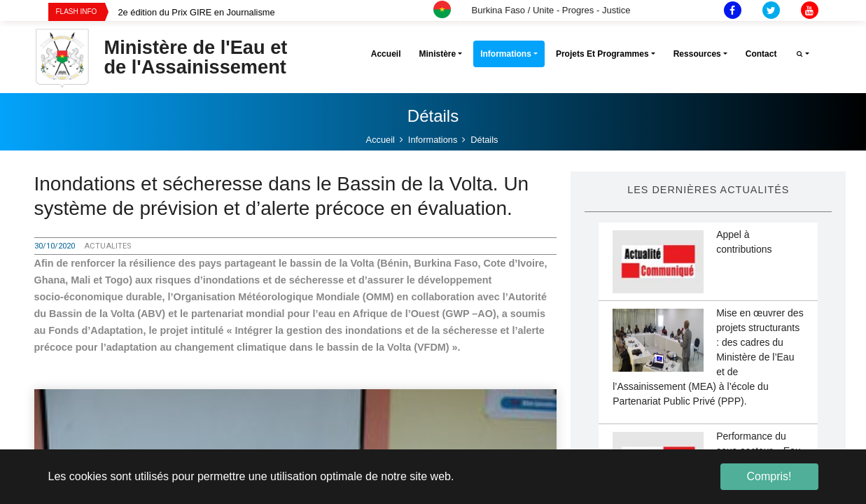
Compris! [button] (769, 476)
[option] (287, 12)
